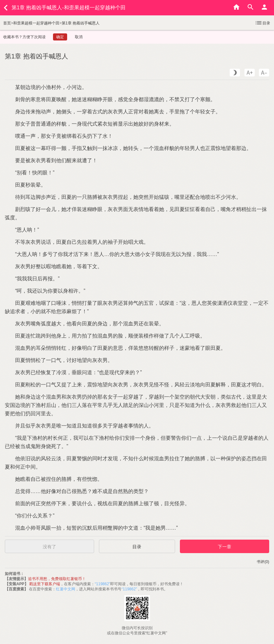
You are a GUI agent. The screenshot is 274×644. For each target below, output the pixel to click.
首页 (7, 23)
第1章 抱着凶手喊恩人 (81, 23)
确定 (60, 37)
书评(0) (263, 562)
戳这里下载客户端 (45, 584)
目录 (262, 23)
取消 (79, 37)
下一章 (225, 547)
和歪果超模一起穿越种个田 (36, 23)
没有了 (49, 547)
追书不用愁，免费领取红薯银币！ (57, 579)
